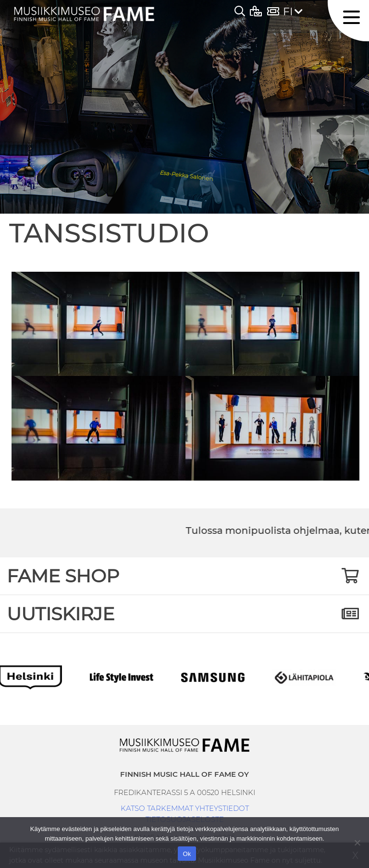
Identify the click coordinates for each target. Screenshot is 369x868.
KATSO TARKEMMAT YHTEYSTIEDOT (185, 808)
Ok (187, 854)
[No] (357, 843)
